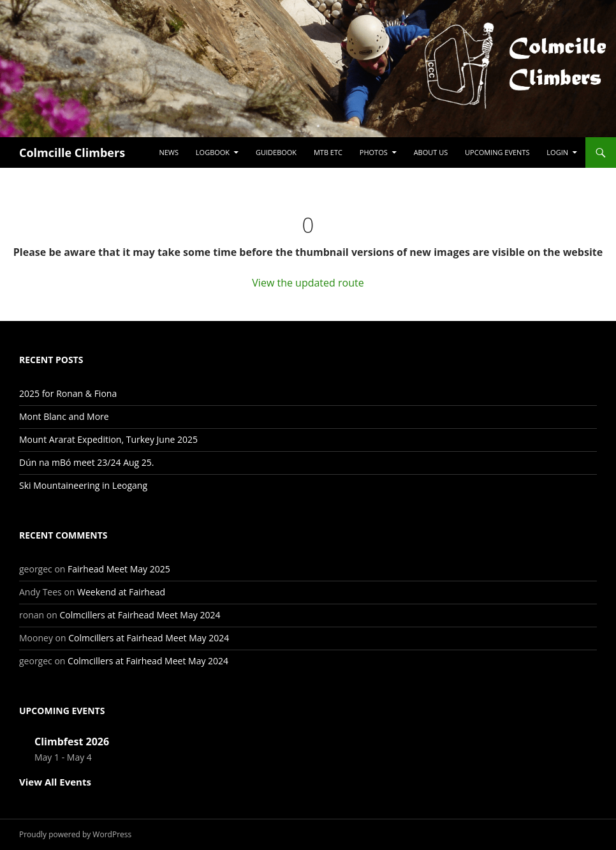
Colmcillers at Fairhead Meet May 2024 (140, 615)
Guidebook (276, 152)
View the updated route (308, 283)
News (169, 152)
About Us (431, 152)
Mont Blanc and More (64, 416)
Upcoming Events (497, 152)
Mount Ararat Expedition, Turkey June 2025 (108, 439)
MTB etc (328, 152)
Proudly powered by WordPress (75, 834)
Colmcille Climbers (72, 153)
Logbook (213, 152)
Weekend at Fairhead (121, 592)
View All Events (55, 782)
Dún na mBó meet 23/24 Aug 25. (87, 462)
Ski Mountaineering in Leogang (83, 485)
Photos (374, 152)
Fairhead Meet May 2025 (119, 569)
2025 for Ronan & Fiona (68, 393)
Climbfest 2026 (72, 742)
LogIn (557, 152)
